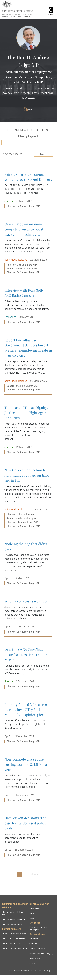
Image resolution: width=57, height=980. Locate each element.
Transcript (34, 913)
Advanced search (13, 154)
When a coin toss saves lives (28, 616)
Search (43, 154)
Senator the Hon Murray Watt (14, 933)
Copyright (33, 944)
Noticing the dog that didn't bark (28, 564)
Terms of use (35, 959)
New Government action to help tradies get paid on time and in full (28, 498)
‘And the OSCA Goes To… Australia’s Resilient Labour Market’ (28, 668)
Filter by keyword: (28, 136)
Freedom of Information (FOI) (41, 954)
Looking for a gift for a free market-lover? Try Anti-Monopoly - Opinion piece (28, 723)
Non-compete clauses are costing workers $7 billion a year (28, 780)
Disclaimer (34, 938)
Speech (32, 919)
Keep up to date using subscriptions (38, 928)
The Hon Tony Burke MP (12, 944)
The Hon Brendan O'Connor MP (15, 949)
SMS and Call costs (37, 949)
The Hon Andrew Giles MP (13, 925)
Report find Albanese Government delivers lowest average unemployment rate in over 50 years (28, 365)
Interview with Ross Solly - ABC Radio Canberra (28, 306)
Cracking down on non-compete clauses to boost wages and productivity (28, 248)
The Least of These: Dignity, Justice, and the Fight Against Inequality (28, 430)
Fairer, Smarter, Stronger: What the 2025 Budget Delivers (28, 190)
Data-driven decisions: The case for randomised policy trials (28, 836)
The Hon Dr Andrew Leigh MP (14, 938)
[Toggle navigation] (51, 10)
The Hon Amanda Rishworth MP (14, 913)
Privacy (32, 964)
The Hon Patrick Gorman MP (14, 920)
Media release (35, 908)
